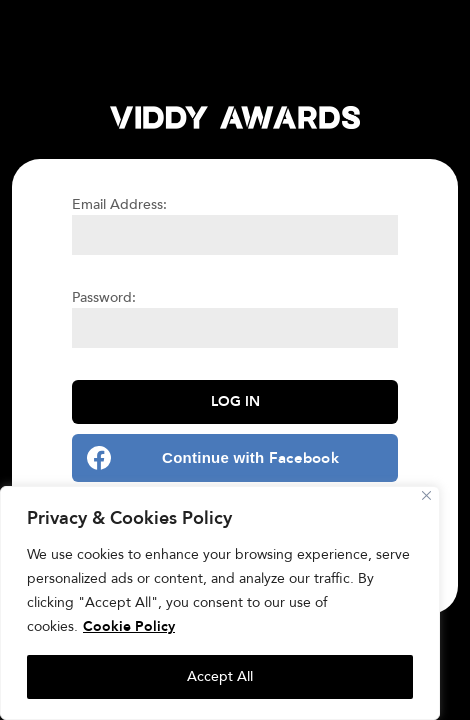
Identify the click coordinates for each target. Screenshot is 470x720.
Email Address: (119, 204)
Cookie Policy (129, 626)
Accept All (220, 676)
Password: (104, 297)
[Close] (426, 495)
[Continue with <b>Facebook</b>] (235, 458)
